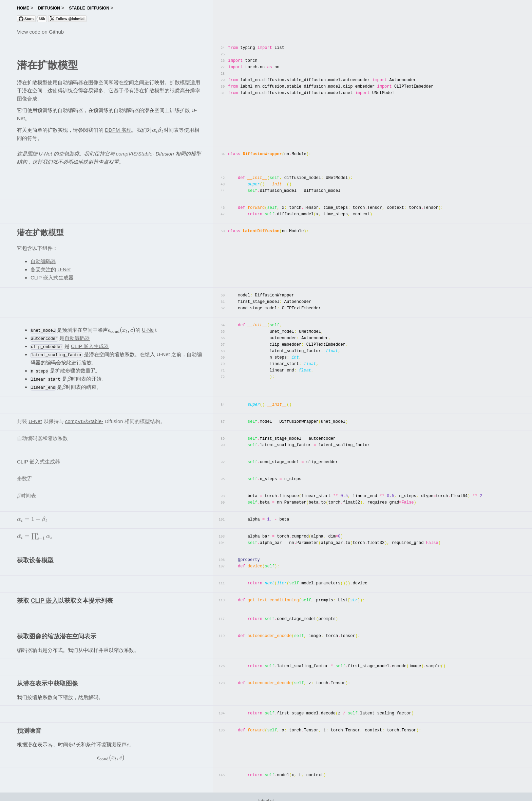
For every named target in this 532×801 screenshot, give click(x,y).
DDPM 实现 (118, 130)
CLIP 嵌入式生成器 (52, 276)
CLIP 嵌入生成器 (90, 343)
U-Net (45, 154)
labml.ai (266, 792)
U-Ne (148, 327)
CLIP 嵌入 (45, 593)
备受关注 (41, 268)
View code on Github (40, 32)
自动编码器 (43, 260)
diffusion (49, 8)
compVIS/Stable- (135, 154)
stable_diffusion (89, 8)
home (23, 8)
